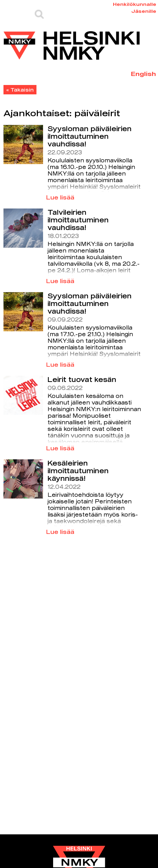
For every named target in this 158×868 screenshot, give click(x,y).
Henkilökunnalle (135, 4)
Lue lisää (60, 197)
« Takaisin (20, 90)
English (143, 74)
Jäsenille (144, 11)
